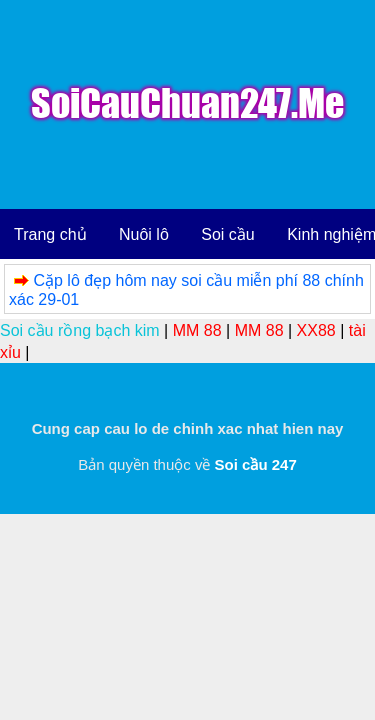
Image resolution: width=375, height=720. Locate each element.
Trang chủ (50, 234)
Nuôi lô (144, 234)
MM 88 (197, 330)
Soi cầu (227, 234)
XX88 (316, 330)
